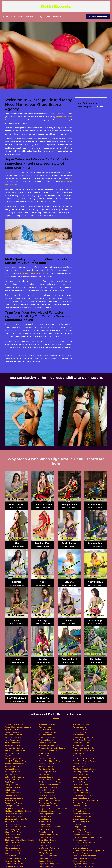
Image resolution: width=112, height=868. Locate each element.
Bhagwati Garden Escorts (15, 808)
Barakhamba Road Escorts (84, 795)
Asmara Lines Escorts (48, 766)
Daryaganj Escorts (12, 861)
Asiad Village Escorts (13, 766)
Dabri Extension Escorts (49, 856)
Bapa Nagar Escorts (47, 795)
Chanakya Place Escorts (49, 832)
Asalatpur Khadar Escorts (49, 756)
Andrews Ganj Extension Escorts (52, 748)
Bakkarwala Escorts (81, 787)
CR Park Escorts (45, 853)
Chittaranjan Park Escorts (49, 848)
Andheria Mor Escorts (82, 745)
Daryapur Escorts (46, 861)
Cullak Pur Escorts (80, 853)
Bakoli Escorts (11, 790)
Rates (48, 17)
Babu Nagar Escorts (81, 777)
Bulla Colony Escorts (13, 829)
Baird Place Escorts (81, 785)
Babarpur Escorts (46, 777)
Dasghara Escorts (80, 861)
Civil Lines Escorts (46, 850)
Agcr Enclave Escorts (47, 730)
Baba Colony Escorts (81, 774)
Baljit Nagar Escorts (13, 793)
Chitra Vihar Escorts (81, 845)
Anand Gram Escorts (81, 740)
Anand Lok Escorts (13, 743)
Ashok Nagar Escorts (14, 758)
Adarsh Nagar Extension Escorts (18, 727)
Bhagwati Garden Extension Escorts (53, 808)
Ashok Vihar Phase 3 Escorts (50, 761)
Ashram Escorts (79, 764)
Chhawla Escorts (46, 843)
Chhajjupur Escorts (81, 840)
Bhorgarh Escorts (80, 819)
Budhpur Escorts (80, 827)
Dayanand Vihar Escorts (15, 866)
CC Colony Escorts (80, 829)
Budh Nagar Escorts (81, 824)
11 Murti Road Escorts (14, 724)
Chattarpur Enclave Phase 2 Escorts (19, 840)
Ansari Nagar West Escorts (16, 751)
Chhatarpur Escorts (13, 843)
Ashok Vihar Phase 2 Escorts (17, 761)
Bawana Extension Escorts (50, 801)
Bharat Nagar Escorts (82, 814)
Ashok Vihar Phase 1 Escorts (84, 758)
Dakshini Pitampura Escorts (16, 858)
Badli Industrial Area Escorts (50, 782)
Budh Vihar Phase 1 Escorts (16, 827)
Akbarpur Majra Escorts (15, 732)
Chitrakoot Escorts (13, 848)
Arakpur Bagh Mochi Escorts (84, 751)
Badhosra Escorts (80, 779)
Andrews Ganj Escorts (14, 748)
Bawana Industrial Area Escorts (86, 801)
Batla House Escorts (81, 798)
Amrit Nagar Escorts (13, 740)
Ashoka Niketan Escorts (15, 764)
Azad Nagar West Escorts (83, 772)
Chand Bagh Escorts (13, 835)
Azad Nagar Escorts (13, 772)
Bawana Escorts (12, 801)
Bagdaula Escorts (80, 782)
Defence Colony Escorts (49, 866)
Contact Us (57, 17)
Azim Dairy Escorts (47, 774)
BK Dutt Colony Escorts (82, 822)
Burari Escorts (45, 829)
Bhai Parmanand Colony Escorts (18, 811)
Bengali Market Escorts (48, 806)
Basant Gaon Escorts (47, 798)
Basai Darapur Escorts (14, 798)
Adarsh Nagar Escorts (82, 724)
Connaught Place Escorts (15, 853)
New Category (84, 107)
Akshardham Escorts (47, 732)
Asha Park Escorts (80, 756)
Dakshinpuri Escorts (47, 858)
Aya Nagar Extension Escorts (84, 769)
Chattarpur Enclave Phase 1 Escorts (87, 837)
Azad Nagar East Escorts (49, 772)
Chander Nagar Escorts (48, 835)
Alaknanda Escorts (80, 732)
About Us (30, 17)
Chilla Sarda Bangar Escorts (84, 843)
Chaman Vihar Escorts (14, 832)
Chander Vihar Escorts (82, 835)
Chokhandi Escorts (80, 848)
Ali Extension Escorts (14, 735)
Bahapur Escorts (12, 785)
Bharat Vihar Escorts (13, 816)
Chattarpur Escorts (47, 837)
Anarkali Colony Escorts (49, 745)
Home (7, 17)
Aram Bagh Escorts (13, 753)
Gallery (39, 17)
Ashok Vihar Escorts (47, 758)
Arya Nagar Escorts (13, 756)
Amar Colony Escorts (47, 737)
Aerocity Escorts (79, 727)
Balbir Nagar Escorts (47, 790)
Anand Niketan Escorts (48, 743)
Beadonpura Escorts (13, 803)
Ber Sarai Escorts (80, 806)
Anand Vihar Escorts (13, 745)
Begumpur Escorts (80, 803)
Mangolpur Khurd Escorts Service (34, 273)
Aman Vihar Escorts (13, 737)
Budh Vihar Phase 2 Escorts (50, 827)
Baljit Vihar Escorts (47, 793)
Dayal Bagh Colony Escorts (50, 864)
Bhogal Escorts (45, 819)
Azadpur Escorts (12, 774)
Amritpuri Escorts (46, 740)
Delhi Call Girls (17, 17)
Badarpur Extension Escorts (50, 779)
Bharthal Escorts (46, 816)
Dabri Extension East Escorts (84, 856)
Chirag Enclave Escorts (48, 845)
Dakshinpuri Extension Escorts (85, 858)
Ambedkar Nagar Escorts (83, 737)
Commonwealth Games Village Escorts (89, 850)
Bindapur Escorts (46, 822)
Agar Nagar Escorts (13, 730)
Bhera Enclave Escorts (82, 816)
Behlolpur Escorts (12, 806)
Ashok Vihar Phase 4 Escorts (84, 761)
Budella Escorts (45, 824)
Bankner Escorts (12, 795)
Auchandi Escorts (12, 769)
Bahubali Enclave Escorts (49, 785)
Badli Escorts (10, 782)
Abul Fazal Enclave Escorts (50, 724)
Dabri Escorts (11, 856)
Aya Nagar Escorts (46, 769)
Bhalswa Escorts (80, 811)
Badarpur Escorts (12, 779)
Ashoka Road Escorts (48, 764)
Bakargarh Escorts (13, 787)
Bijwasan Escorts (12, 822)
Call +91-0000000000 (98, 17)
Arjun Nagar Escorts (81, 753)
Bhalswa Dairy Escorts (14, 814)
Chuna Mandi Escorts (14, 850)
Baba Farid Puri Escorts (15, 777)
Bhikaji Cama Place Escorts (16, 819)
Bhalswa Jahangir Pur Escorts (51, 814)
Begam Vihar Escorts (47, 803)
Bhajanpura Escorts (47, 811)
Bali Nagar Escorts (80, 790)
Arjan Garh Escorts (47, 753)
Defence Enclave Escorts (83, 866)
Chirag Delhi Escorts (13, 845)
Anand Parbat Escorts (82, 743)
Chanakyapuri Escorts (82, 832)
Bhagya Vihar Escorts (81, 808)
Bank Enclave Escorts (81, 793)
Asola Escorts (78, 766)
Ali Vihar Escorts (46, 735)
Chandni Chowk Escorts (15, 837)
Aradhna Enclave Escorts (49, 751)
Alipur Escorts (79, 735)
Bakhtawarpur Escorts (48, 787)
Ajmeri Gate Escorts (81, 730)
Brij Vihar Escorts (12, 824)
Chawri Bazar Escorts (48, 840)
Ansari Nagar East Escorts (83, 748)
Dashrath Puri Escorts (14, 864)
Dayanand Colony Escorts (83, 864)
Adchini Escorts (45, 727)
